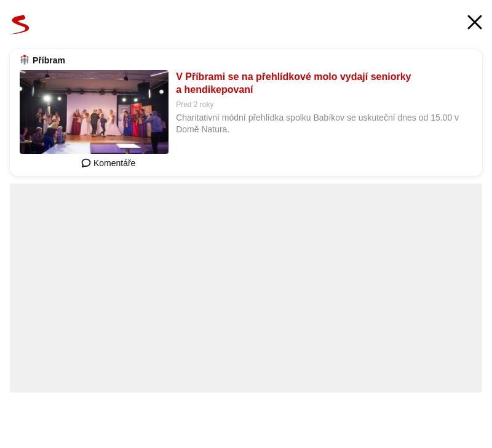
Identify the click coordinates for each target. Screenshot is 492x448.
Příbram (49, 60)
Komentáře (108, 163)
